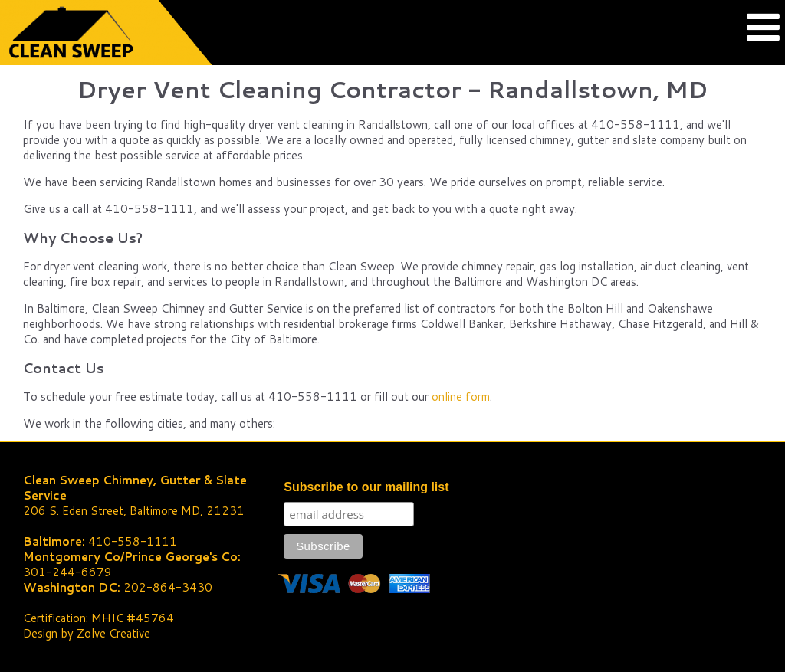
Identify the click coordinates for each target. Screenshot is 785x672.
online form (461, 397)
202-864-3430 (168, 587)
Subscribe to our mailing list (366, 487)
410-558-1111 (133, 541)
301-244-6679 (67, 572)
